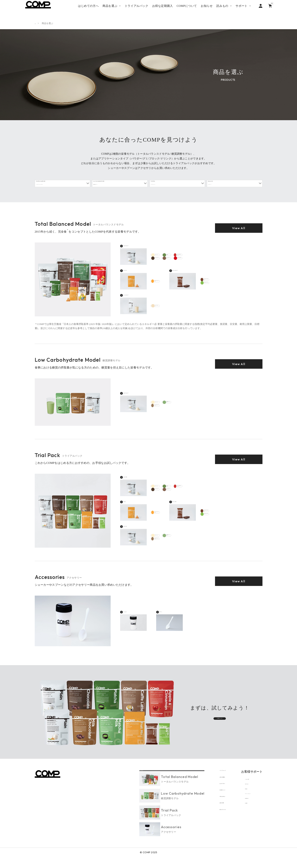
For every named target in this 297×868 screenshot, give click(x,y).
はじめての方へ (204, 795)
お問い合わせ (245, 794)
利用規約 (242, 802)
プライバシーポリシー (250, 809)
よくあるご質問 (246, 787)
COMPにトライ (220, 724)
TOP (37, 23)
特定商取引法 (245, 817)
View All (239, 233)
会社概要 (242, 824)
